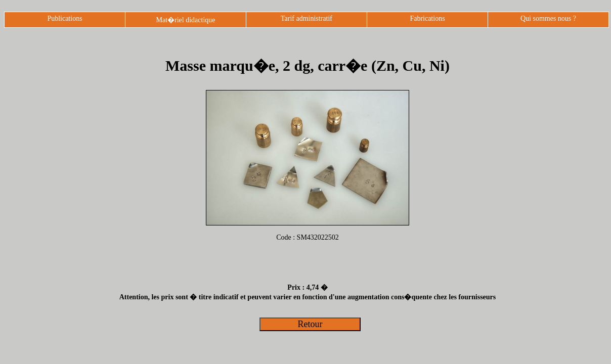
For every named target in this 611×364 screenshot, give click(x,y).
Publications (64, 18)
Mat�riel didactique (185, 20)
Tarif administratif (307, 18)
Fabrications (427, 18)
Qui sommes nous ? (548, 18)
